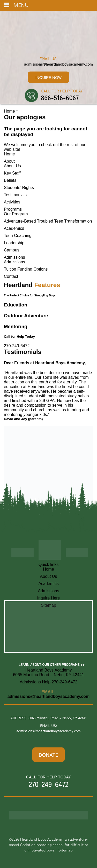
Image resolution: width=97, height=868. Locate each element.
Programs (13, 209)
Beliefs (10, 180)
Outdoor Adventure (26, 316)
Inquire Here (48, 598)
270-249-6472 (17, 346)
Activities (12, 202)
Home (9, 111)
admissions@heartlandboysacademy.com (58, 64)
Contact (11, 276)
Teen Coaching (18, 236)
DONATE (48, 755)
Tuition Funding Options (26, 269)
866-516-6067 (60, 97)
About (9, 161)
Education (16, 305)
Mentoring (16, 326)
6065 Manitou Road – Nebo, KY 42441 (58, 718)
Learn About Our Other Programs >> (52, 664)
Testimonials (15, 195)
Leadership (14, 243)
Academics (14, 228)
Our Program (16, 214)
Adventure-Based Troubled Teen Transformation (48, 221)
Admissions (14, 257)
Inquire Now (48, 77)
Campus (12, 250)
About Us (12, 166)
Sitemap (66, 850)
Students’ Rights (19, 188)
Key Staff (12, 173)
